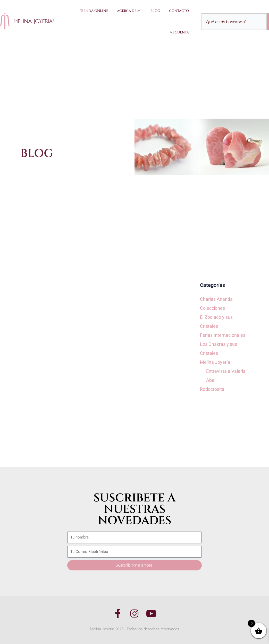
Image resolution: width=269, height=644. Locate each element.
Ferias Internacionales (223, 335)
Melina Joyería (215, 362)
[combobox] (234, 22)
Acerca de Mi (129, 11)
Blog (155, 11)
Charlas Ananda (216, 299)
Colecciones (212, 308)
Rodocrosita (212, 389)
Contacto (179, 11)
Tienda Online (94, 11)
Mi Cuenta (179, 32)
